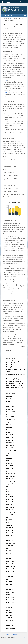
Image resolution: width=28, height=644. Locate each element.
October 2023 (10, 479)
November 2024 (11, 445)
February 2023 (10, 499)
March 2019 (9, 620)
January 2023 (10, 502)
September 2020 (11, 574)
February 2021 (10, 561)
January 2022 (10, 533)
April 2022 (9, 525)
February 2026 (10, 407)
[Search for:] (12, 353)
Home (11, 19)
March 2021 (9, 559)
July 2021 (9, 548)
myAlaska (10, 635)
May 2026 (9, 399)
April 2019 (9, 618)
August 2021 (10, 546)
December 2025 (11, 412)
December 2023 (11, 474)
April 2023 (9, 494)
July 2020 (9, 579)
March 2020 (9, 590)
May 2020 (9, 584)
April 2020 (9, 587)
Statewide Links (23, 2)
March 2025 (9, 435)
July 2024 (9, 456)
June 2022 (9, 520)
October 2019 (10, 602)
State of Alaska (10, 2)
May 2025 (9, 430)
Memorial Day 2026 (12, 379)
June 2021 (9, 551)
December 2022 (11, 504)
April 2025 (9, 432)
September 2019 (11, 605)
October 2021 (10, 541)
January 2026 (10, 409)
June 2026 (9, 396)
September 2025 (11, 419)
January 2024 (10, 471)
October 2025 (10, 417)
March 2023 (9, 497)
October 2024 (10, 448)
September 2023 (11, 481)
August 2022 (10, 515)
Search (23, 347)
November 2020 (11, 569)
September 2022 (11, 512)
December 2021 (11, 535)
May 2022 (9, 523)
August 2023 (10, 484)
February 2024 (10, 468)
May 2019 (9, 615)
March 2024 (9, 466)
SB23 (5, 81)
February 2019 (10, 623)
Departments (16, 635)
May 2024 (9, 461)
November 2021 (11, 538)
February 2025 (10, 437)
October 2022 (10, 510)
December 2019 (11, 597)
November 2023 (11, 476)
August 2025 (10, 422)
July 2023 (9, 486)
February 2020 (10, 592)
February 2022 (10, 530)
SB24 (5, 92)
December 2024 (11, 443)
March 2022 (9, 528)
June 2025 (9, 427)
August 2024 (10, 453)
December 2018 (11, 628)
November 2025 (11, 414)
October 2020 (10, 571)
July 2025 (9, 425)
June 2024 (9, 458)
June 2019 (9, 613)
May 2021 (9, 553)
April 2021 (9, 556)
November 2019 (11, 600)
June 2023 (9, 489)
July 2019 (9, 610)
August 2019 (10, 608)
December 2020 (11, 566)
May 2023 (9, 492)
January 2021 (10, 564)
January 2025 (10, 440)
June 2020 (9, 582)
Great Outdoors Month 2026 (14, 374)
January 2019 (10, 626)
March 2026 (9, 404)
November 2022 (11, 507)
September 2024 (11, 450)
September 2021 (11, 543)
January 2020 (10, 595)
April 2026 (9, 401)
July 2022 (9, 517)
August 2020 (10, 577)
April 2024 (9, 463)
